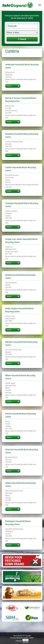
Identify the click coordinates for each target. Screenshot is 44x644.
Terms (15, 636)
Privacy (20, 636)
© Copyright (27, 636)
